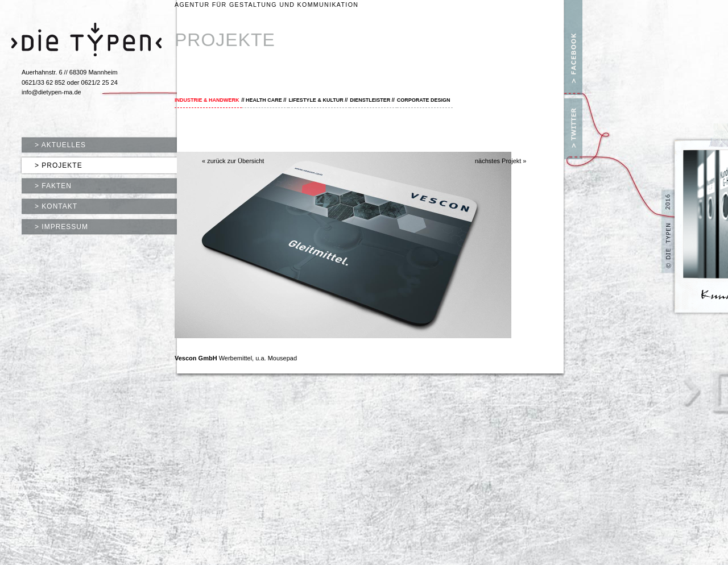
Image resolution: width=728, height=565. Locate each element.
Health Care (264, 100)
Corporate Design (424, 100)
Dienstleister (370, 100)
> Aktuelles (60, 145)
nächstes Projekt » (501, 161)
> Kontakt (56, 206)
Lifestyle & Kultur (316, 100)
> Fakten (53, 186)
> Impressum (61, 227)
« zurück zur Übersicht (233, 161)
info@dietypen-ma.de (51, 92)
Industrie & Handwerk (207, 100)
